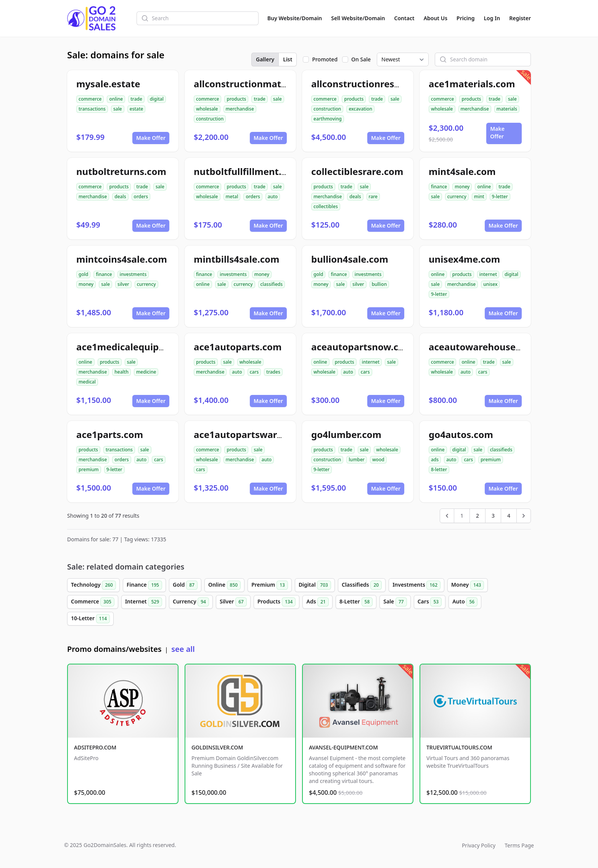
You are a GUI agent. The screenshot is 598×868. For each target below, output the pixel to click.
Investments (416, 585)
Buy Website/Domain (295, 18)
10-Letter (90, 619)
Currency (191, 602)
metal (232, 197)
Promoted (325, 59)
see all (183, 649)
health (121, 372)
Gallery (265, 59)
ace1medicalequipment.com (141, 347)
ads (435, 460)
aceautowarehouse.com (483, 347)
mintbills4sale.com (236, 259)
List (288, 59)
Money (468, 585)
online (116, 99)
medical (87, 382)
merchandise (240, 109)
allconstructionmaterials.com (261, 84)
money (462, 187)
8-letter (439, 469)
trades (273, 372)
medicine (146, 372)
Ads (317, 602)
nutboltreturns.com (121, 171)
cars (254, 372)
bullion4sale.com (350, 259)
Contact (404, 18)
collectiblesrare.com (357, 171)
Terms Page (519, 845)
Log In (492, 18)
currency (457, 197)
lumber (357, 460)
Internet (144, 602)
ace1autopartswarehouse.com (263, 434)
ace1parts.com (110, 434)
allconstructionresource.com (377, 84)
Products (277, 602)
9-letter (500, 197)
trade (136, 99)
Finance (144, 585)
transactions (92, 109)
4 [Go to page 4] (509, 516)
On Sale (361, 59)
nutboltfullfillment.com (247, 171)
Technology (93, 585)
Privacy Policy (479, 845)
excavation (360, 109)
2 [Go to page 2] (477, 516)
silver (123, 284)
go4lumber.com (346, 434)
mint (479, 197)
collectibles (326, 206)
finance (439, 187)
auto (273, 197)
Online (224, 585)
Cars (430, 602)
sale (118, 109)
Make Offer (151, 138)
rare (373, 197)
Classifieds (362, 585)
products (236, 99)
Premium (270, 585)
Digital (315, 585)
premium (89, 469)
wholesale (207, 109)
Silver (233, 602)
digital (157, 99)
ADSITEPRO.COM (95, 747)
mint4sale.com (462, 171)
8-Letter (356, 602)
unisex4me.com (464, 259)
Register (520, 18)
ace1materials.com (472, 84)
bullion (379, 284)
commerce (90, 99)
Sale (395, 602)
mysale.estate (108, 84)
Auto (465, 602)
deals (120, 197)
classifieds (272, 284)
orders (141, 197)
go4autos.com (461, 434)
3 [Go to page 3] (493, 516)
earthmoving (328, 119)
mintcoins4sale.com (122, 259)
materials (507, 109)
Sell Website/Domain (358, 18)
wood (378, 460)
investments (133, 274)
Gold (185, 585)
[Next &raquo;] (524, 516)
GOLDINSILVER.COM (217, 747)
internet (488, 274)
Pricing (465, 18)
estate (137, 109)
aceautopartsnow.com (362, 347)
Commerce (93, 602)
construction (210, 119)
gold (83, 274)
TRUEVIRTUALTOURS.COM (459, 747)
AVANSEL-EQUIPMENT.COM (343, 747)
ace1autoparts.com (238, 347)
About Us (436, 18)
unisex (490, 284)
